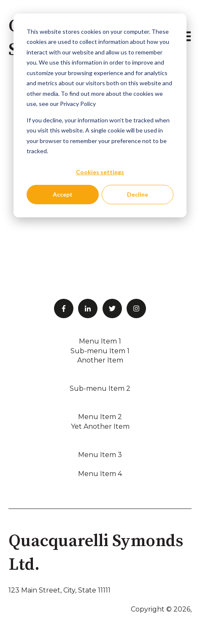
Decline (138, 194)
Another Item (100, 360)
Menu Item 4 (100, 474)
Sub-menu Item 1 (100, 351)
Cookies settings (100, 172)
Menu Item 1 (100, 341)
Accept (63, 194)
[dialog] (100, 115)
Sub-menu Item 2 (100, 388)
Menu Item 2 (100, 417)
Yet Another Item (100, 426)
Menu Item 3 (100, 455)
